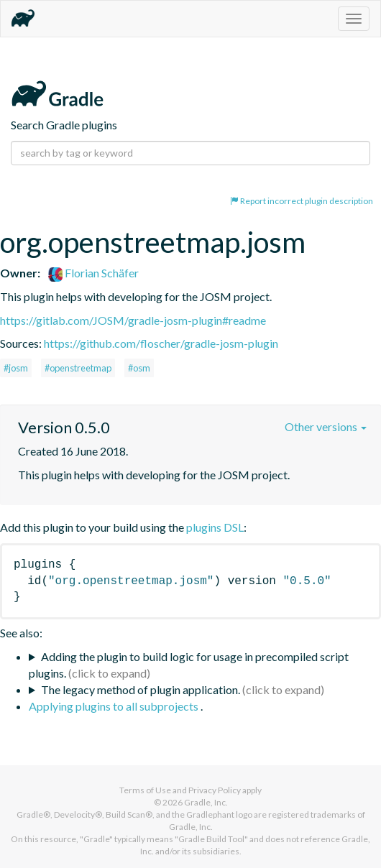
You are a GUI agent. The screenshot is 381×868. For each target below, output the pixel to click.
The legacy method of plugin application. (141, 689)
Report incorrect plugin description (302, 201)
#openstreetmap (78, 368)
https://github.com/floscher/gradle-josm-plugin (161, 343)
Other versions (326, 426)
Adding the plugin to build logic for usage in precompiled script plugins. (189, 665)
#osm (139, 368)
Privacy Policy (215, 790)
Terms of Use (145, 790)
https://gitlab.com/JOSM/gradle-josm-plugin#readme (133, 320)
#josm (16, 368)
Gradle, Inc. (206, 802)
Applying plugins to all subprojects (115, 706)
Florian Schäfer (93, 273)
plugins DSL (215, 527)
